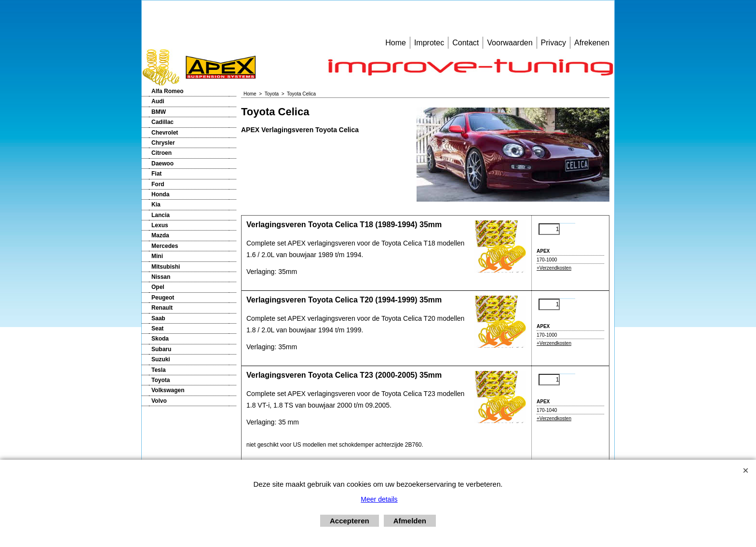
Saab (158, 318)
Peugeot (163, 298)
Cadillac (162, 122)
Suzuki (161, 359)
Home (396, 43)
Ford (158, 184)
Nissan (161, 277)
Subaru (161, 349)
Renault (162, 308)
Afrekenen (592, 43)
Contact (466, 43)
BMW (159, 112)
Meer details (379, 499)
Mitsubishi (166, 267)
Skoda (160, 339)
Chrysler (163, 143)
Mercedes (165, 246)
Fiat (156, 174)
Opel (158, 287)
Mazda (160, 235)
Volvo (159, 401)
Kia (156, 205)
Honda (160, 194)
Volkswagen (168, 390)
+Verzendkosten (554, 268)
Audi (158, 101)
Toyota (161, 380)
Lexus (160, 225)
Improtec (429, 43)
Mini (157, 256)
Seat (157, 328)
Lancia (161, 215)
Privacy (553, 43)
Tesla (159, 370)
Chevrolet (165, 133)
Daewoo (162, 164)
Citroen (162, 153)
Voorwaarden (510, 43)
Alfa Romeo (168, 91)
